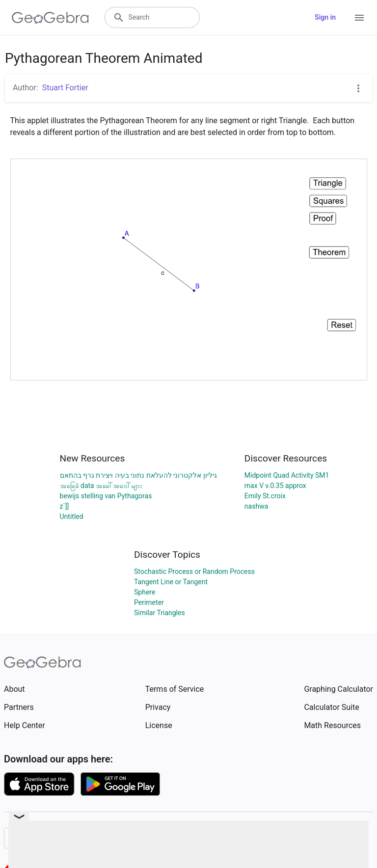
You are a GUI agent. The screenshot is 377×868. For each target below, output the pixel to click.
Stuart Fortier (65, 88)
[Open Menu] (359, 18)
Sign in (325, 17)
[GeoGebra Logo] (50, 18)
